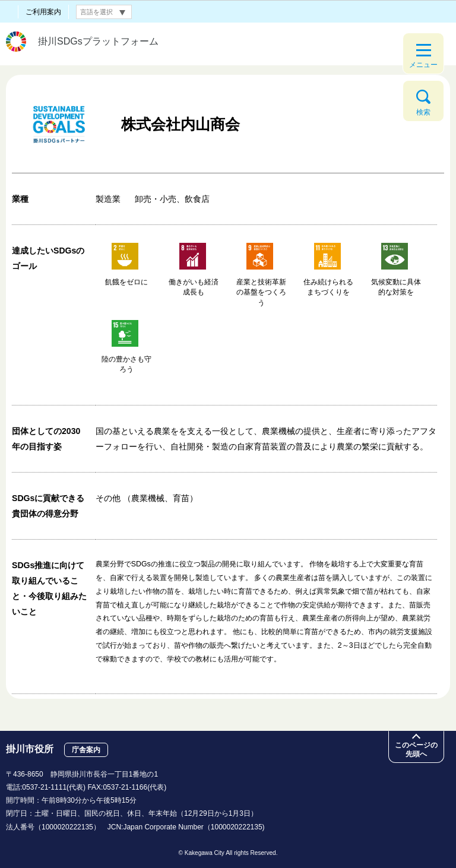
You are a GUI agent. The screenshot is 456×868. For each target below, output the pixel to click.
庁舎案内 (86, 750)
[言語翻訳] (104, 12)
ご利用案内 (43, 12)
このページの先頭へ (416, 750)
